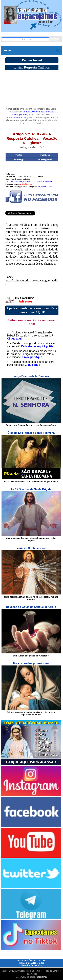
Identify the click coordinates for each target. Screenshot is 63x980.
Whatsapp (19, 159)
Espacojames (41, 977)
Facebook (45, 155)
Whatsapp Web (45, 159)
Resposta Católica (45, 187)
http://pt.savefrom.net (16, 117)
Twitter (19, 155)
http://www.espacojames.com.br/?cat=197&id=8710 (32, 181)
